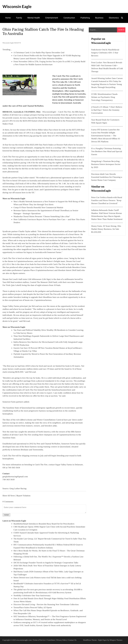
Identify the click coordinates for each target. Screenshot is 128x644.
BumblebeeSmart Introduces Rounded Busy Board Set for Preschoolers (44, 524)
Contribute (51, 640)
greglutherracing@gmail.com (15, 477)
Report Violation (23, 496)
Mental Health (34, 18)
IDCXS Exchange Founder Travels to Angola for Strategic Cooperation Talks (46, 563)
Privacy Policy (62, 640)
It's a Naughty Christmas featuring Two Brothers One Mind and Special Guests (107, 152)
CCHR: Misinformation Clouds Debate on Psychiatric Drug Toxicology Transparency (104, 97)
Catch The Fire (65, 112)
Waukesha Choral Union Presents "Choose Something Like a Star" (42, 217)
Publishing (85, 18)
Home (8, 18)
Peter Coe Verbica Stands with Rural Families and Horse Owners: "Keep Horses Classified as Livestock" (107, 201)
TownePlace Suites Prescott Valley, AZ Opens (33, 608)
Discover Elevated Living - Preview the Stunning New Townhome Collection (46, 605)
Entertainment (52, 18)
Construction (69, 18)
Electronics (114, 18)
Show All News (9, 496)
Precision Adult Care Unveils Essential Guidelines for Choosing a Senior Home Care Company (107, 177)
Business (99, 18)
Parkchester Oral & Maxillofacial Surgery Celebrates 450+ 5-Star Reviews (105, 53)
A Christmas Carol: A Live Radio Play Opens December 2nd (39, 53)
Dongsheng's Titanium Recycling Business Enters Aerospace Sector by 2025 (106, 164)
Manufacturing (12, 27)
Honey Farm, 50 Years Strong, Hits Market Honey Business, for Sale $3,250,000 (106, 229)
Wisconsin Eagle (17, 6)
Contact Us (72, 640)
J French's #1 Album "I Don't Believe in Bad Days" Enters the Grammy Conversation (107, 110)
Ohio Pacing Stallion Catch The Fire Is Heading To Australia (43, 32)
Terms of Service (39, 640)
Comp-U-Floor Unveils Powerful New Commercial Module (38, 208)
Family (19, 18)
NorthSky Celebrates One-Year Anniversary (32, 596)
